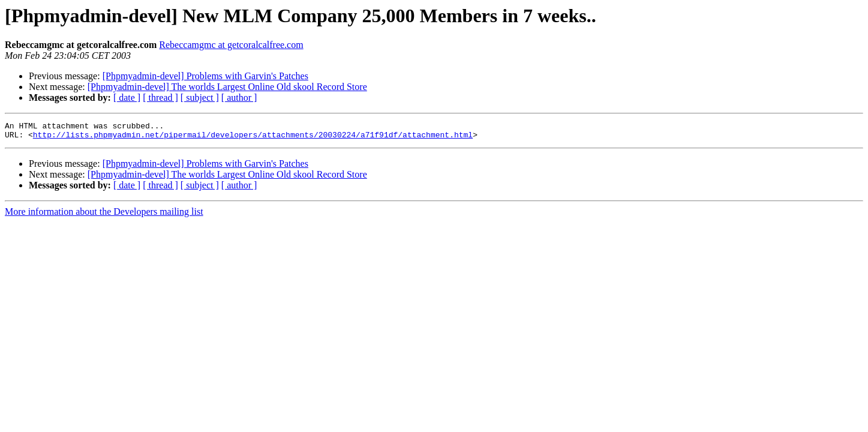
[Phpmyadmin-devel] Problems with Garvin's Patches (205, 76)
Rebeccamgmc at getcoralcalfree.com (231, 45)
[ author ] (239, 97)
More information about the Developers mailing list (104, 215)
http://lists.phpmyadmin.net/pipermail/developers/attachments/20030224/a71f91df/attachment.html (253, 138)
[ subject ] (200, 97)
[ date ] (127, 97)
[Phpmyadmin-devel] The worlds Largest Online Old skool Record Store (227, 87)
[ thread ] (160, 97)
